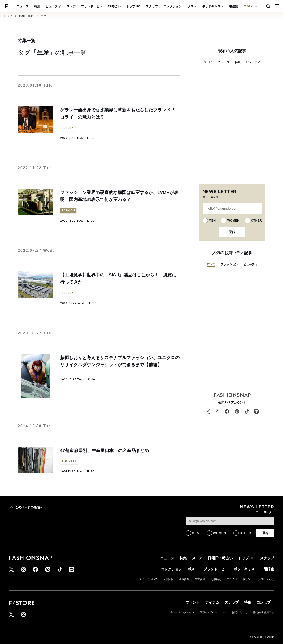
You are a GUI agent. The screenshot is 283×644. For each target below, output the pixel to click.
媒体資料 (184, 579)
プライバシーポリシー (240, 579)
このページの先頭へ (26, 507)
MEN (212, 220)
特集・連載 (26, 16)
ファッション (229, 264)
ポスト (202, 6)
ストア (81, 6)
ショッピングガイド (183, 612)
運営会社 (200, 579)
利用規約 (216, 579)
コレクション (183, 6)
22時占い (125, 6)
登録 (232, 232)
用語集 (244, 6)
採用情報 (168, 579)
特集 (48, 6)
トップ (8, 16)
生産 (44, 16)
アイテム (212, 602)
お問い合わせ (266, 579)
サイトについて (148, 579)
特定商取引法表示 (264, 612)
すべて (208, 62)
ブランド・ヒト (102, 6)
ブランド (193, 602)
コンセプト (265, 602)
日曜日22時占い (220, 558)
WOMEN (233, 220)
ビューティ (64, 6)
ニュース (33, 6)
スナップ (162, 6)
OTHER (256, 220)
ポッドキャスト (223, 6)
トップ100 (143, 6)
